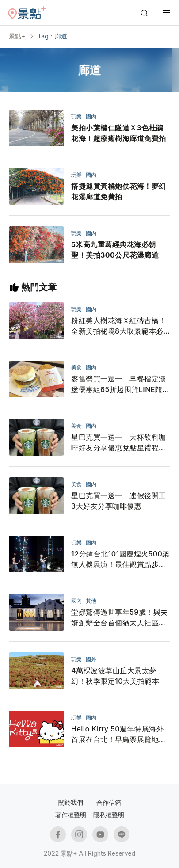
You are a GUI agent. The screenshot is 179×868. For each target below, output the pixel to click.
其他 (91, 601)
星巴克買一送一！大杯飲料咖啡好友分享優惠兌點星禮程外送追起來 (119, 443)
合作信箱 (109, 802)
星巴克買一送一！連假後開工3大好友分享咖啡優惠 (119, 501)
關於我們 (71, 802)
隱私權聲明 (109, 815)
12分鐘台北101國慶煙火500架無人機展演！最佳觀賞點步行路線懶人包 (120, 560)
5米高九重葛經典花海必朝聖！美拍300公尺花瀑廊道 (115, 250)
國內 (91, 116)
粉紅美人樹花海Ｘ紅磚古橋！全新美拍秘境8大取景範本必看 (119, 326)
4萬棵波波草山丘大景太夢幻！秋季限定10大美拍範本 (115, 676)
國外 (91, 659)
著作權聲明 (71, 815)
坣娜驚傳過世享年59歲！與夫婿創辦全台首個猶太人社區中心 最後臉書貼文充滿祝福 (120, 618)
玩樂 (76, 116)
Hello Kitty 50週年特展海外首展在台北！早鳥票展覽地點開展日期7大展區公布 (119, 735)
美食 (76, 367)
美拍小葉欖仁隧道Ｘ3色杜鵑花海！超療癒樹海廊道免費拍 (119, 133)
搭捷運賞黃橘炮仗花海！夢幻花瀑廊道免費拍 (119, 191)
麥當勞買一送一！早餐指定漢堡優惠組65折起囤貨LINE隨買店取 (120, 385)
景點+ (17, 36)
